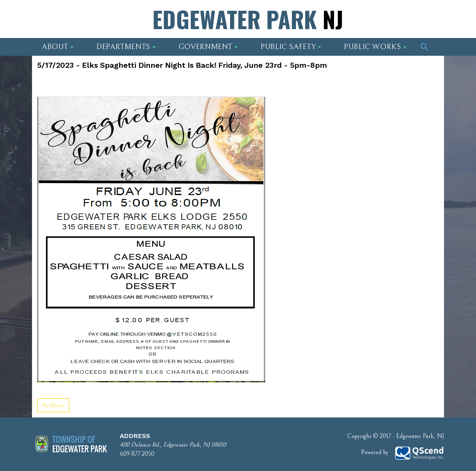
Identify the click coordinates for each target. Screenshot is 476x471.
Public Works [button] (375, 47)
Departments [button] (126, 47)
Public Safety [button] (291, 47)
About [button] (58, 47)
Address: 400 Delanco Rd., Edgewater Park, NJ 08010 (92, 21)
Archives (53, 405)
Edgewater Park (248, 19)
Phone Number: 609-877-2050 (394, 21)
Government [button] (208, 47)
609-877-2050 (137, 454)
